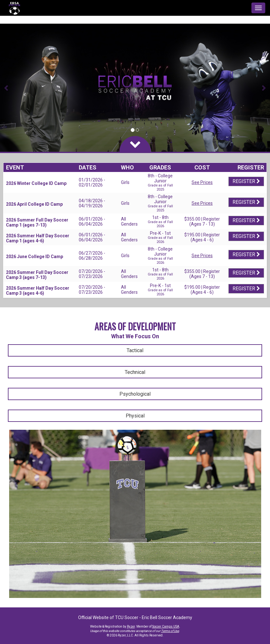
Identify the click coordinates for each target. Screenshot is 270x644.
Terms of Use (170, 631)
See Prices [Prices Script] (202, 182)
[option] (135, 88)
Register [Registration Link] (246, 181)
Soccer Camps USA (166, 626)
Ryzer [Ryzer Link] (131, 626)
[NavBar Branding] (14, 8)
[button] (7, 88)
